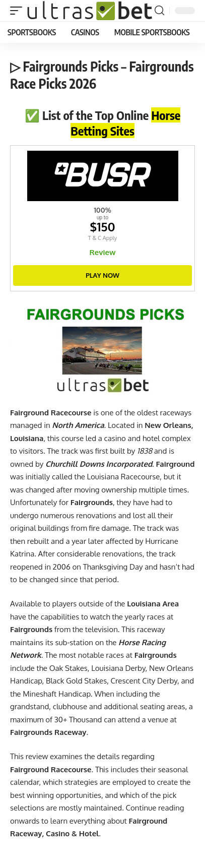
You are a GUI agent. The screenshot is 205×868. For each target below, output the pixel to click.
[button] (19, 11)
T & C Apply (102, 238)
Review (103, 252)
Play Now (102, 275)
